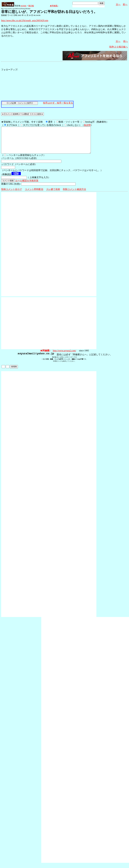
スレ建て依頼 (53, 194)
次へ (118, 4)
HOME (24, 6)
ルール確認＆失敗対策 (27, 186)
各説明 (87, 125)
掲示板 (31, 6)
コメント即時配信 (34, 194)
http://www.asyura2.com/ (64, 356)
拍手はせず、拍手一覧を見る (58, 103)
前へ (125, 4)
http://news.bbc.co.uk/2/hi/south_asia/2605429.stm (25, 20)
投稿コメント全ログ (12, 194)
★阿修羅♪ (54, 6)
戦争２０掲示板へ (119, 47)
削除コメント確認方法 (74, 194)
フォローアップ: (10, 70)
